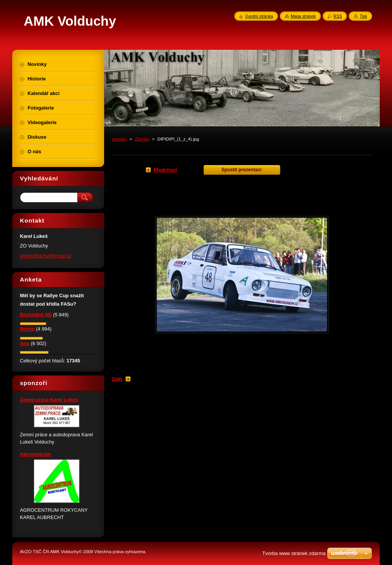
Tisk (363, 16)
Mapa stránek (303, 16)
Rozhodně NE (36, 315)
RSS (338, 16)
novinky (119, 139)
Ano (25, 343)
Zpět (117, 379)
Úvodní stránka (259, 16)
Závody (142, 139)
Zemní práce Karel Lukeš (49, 400)
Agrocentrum (35, 454)
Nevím (27, 329)
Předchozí (165, 170)
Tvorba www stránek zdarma (294, 553)
